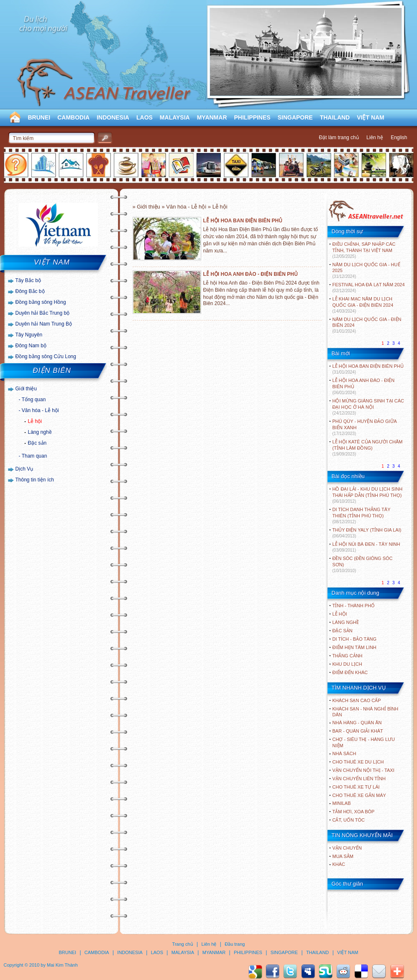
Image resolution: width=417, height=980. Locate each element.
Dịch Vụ (24, 469)
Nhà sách (344, 753)
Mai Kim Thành (62, 965)
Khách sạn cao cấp (357, 700)
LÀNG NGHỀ (346, 622)
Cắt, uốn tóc (349, 820)
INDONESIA (113, 117)
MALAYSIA (175, 117)
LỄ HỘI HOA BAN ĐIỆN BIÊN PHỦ (243, 221)
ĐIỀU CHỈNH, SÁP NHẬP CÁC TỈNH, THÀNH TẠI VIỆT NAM (364, 250)
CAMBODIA (73, 117)
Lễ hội (35, 421)
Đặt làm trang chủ (339, 137)
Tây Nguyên (29, 335)
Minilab (342, 803)
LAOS (145, 117)
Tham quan (35, 456)
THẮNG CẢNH (348, 656)
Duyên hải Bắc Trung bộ (43, 313)
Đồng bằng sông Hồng (41, 302)
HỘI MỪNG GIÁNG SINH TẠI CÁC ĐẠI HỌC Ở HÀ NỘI (368, 407)
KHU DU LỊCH (347, 664)
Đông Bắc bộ (30, 291)
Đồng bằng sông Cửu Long (46, 356)
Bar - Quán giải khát (358, 731)
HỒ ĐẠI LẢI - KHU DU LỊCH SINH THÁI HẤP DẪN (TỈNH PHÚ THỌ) (368, 495)
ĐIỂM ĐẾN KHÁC (350, 672)
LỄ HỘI (340, 614)
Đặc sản (37, 443)
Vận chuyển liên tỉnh (359, 779)
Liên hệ (375, 137)
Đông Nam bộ (31, 346)
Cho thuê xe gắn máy (359, 795)
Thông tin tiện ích (35, 480)
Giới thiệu (26, 389)
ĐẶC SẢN (343, 631)
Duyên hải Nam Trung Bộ (44, 324)
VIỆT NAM (371, 117)
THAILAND (335, 117)
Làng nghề (40, 432)
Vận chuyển (347, 848)
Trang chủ (183, 944)
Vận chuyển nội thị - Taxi (363, 770)
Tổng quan (34, 400)
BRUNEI (39, 117)
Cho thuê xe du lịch (358, 762)
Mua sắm (343, 856)
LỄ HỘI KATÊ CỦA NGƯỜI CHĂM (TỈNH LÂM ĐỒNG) (368, 448)
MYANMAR (212, 117)
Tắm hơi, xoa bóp (354, 812)
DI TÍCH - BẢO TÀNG (355, 639)
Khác (339, 864)
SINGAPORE (295, 117)
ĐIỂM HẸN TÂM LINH (354, 647)
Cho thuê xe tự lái (356, 787)
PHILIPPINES (252, 117)
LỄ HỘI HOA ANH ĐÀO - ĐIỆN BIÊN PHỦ (251, 274)
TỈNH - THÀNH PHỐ (354, 606)
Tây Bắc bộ (28, 280)
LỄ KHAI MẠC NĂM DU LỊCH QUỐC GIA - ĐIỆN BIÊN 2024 (363, 305)
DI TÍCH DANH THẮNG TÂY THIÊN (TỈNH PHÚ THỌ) (362, 515)
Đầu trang (235, 944)
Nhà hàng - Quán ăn (357, 723)
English (399, 137)
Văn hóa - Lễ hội (40, 410)
